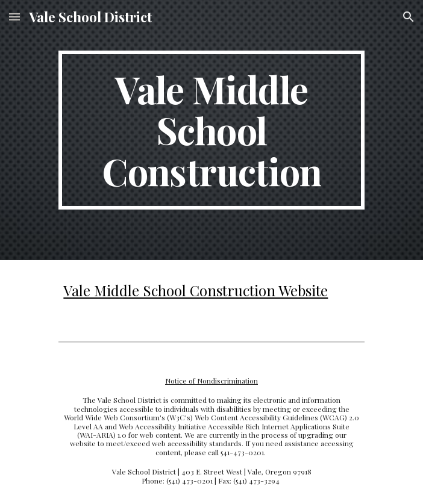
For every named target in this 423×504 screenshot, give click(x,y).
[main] (211, 130)
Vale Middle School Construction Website (196, 290)
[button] (14, 17)
